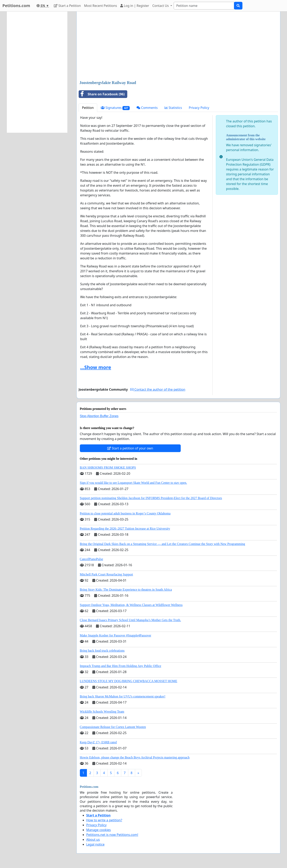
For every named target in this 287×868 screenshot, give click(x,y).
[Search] (204, 6)
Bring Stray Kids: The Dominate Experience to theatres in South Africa (126, 590)
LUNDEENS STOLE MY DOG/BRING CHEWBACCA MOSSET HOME (129, 681)
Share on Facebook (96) (102, 94)
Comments (147, 108)
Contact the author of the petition (158, 389)
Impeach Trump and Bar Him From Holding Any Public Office (121, 666)
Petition (88, 108)
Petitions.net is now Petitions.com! (112, 835)
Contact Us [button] (161, 6)
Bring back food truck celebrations (102, 651)
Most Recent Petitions (101, 6)
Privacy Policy (199, 108)
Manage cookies (99, 830)
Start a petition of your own (130, 448)
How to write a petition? (104, 820)
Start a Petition (67, 6)
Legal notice (95, 844)
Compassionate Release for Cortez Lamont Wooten (113, 727)
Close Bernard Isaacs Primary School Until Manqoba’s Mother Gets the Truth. (130, 620)
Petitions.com (16, 6)
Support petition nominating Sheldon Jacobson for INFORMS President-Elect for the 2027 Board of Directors (151, 498)
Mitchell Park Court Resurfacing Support (106, 574)
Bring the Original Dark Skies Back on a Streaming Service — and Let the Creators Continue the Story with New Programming (162, 544)
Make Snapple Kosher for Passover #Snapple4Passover (116, 635)
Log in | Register (135, 6)
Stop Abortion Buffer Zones (99, 416)
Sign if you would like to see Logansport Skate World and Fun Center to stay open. (134, 483)
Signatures (115, 108)
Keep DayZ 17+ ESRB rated (98, 742)
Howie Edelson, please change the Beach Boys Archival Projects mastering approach (135, 757)
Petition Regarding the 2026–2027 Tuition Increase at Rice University (125, 529)
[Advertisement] (178, 46)
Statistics (173, 108)
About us (93, 840)
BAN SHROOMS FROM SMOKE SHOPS (108, 468)
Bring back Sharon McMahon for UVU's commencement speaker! (123, 696)
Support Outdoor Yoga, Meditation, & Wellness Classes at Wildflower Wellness (131, 605)
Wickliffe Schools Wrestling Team (102, 712)
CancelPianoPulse (92, 559)
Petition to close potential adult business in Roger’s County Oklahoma (125, 513)
